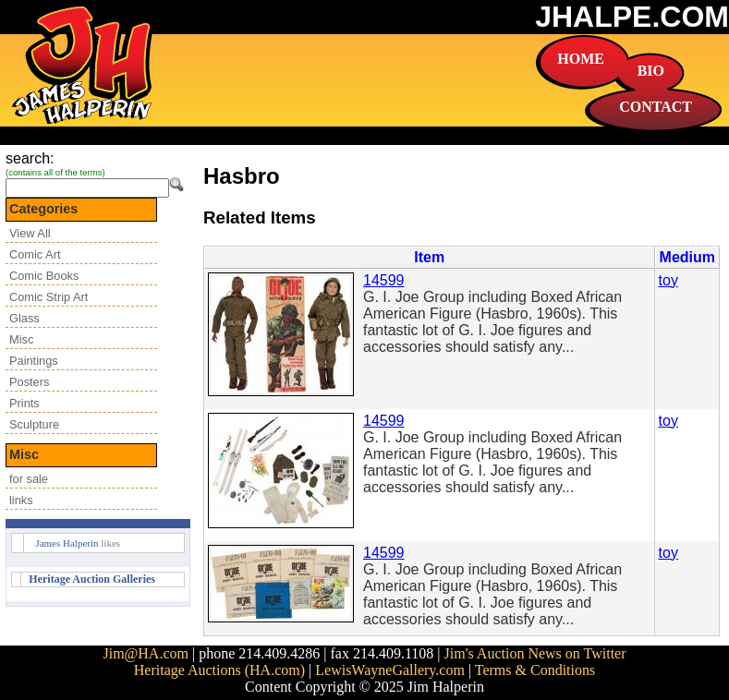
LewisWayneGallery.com (390, 670)
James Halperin (67, 543)
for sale (29, 479)
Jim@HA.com (146, 653)
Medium (687, 257)
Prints (24, 403)
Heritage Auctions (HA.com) (219, 670)
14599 (384, 280)
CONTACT (656, 107)
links (21, 500)
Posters (29, 382)
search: (30, 158)
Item (429, 257)
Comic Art (35, 254)
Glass (24, 318)
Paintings (34, 361)
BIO (651, 71)
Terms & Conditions (535, 670)
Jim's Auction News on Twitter (535, 653)
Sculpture (34, 424)
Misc (21, 339)
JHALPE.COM (632, 17)
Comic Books (44, 276)
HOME (581, 59)
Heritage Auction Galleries (92, 579)
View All (30, 233)
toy (668, 280)
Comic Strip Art (49, 297)
